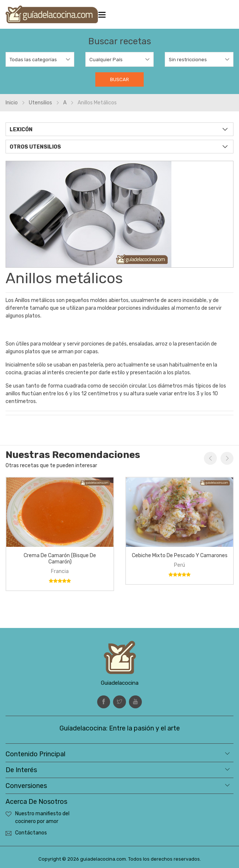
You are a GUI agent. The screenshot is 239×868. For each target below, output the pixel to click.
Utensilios (40, 103)
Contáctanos (31, 833)
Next (227, 459)
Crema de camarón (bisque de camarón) (60, 559)
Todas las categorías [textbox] (33, 60)
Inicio (12, 103)
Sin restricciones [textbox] (188, 60)
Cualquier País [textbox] (106, 60)
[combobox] (40, 59)
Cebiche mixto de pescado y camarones (180, 555)
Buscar (119, 79)
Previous (210, 459)
